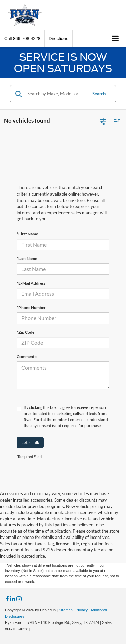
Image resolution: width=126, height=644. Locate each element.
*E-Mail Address (31, 283)
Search (99, 94)
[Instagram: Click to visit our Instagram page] (19, 599)
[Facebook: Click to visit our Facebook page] (7, 599)
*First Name (27, 234)
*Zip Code (26, 332)
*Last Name (27, 259)
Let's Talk (30, 442)
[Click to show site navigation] (115, 39)
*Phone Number (31, 308)
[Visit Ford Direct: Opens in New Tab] (33, 629)
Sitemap (66, 610)
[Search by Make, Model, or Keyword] (56, 94)
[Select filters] (103, 121)
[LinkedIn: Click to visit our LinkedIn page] (13, 599)
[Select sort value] (115, 121)
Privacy (82, 610)
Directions (58, 38)
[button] (22, 38)
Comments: (27, 357)
